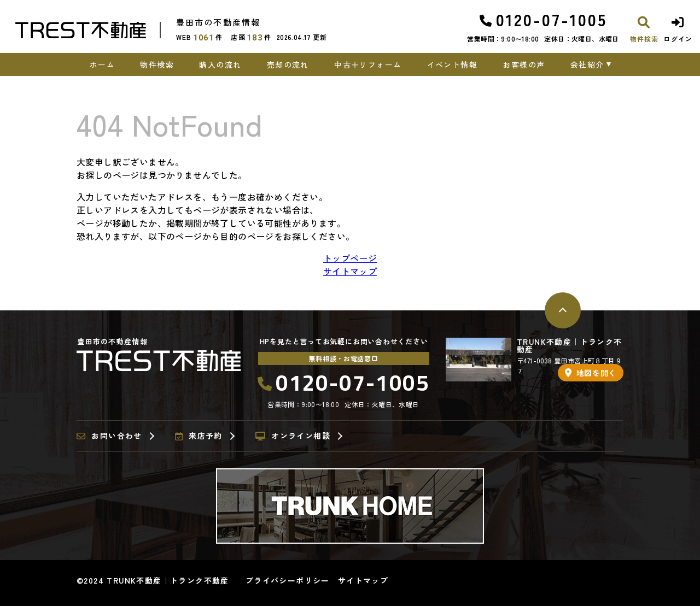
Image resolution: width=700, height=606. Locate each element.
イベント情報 (452, 64)
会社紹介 (587, 64)
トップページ (350, 258)
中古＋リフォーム (368, 64)
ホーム (102, 64)
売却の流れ (288, 64)
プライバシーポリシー (288, 580)
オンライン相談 (293, 436)
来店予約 (199, 436)
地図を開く (591, 373)
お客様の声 (524, 64)
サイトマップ (350, 271)
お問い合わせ (109, 436)
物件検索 (157, 64)
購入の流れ (220, 64)
